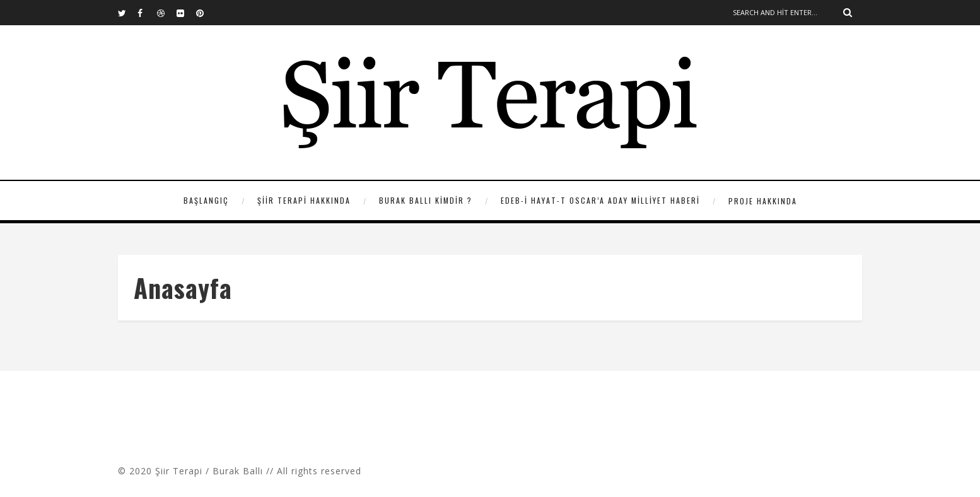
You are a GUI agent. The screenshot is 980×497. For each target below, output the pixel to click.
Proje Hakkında (763, 201)
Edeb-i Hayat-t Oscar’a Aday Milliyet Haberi (600, 200)
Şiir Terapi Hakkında (304, 200)
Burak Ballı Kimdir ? (426, 200)
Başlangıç (206, 200)
